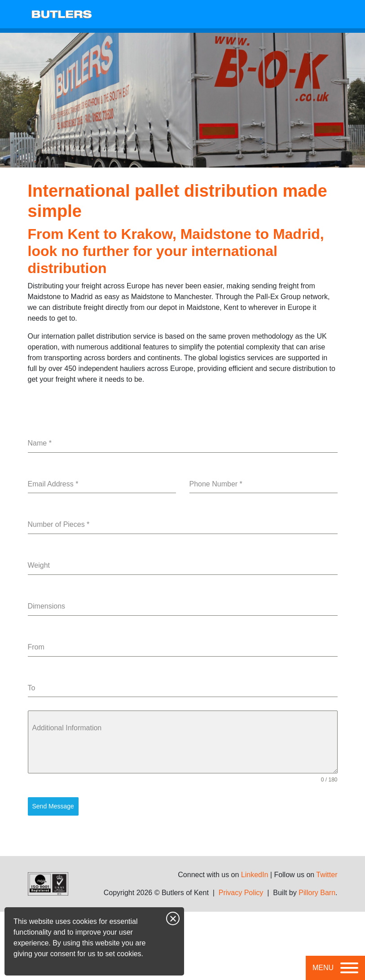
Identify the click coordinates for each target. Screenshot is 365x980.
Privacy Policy (241, 893)
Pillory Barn (317, 893)
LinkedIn (255, 875)
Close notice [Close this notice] (173, 918)
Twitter (327, 875)
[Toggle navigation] (335, 968)
